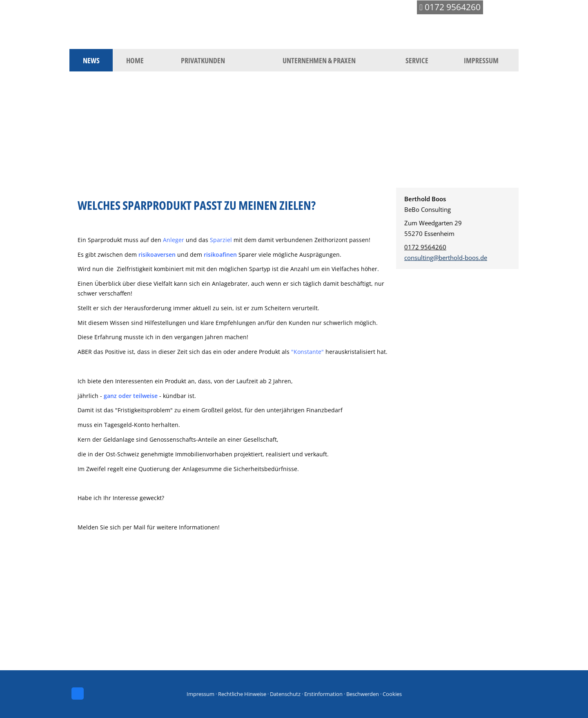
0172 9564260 (425, 247)
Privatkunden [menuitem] (203, 60)
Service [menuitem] (417, 60)
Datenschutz (285, 694)
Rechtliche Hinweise (242, 694)
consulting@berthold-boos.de (446, 258)
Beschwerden (363, 694)
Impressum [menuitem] (481, 60)
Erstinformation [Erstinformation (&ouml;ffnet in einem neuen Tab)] (323, 694)
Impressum (200, 694)
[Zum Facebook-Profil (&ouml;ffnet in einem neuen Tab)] (78, 694)
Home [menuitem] (135, 60)
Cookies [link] (392, 694)
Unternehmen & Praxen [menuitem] (319, 60)
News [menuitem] (91, 60)
